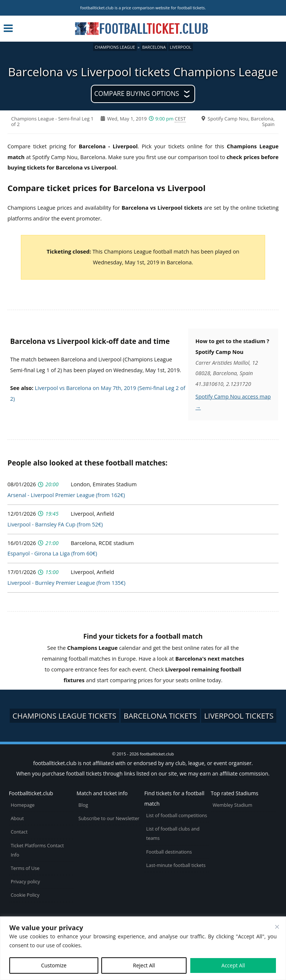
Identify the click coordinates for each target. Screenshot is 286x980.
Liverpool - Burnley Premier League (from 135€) (66, 583)
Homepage (23, 805)
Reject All (144, 965)
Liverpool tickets (239, 716)
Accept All (233, 965)
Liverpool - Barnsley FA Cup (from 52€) (55, 524)
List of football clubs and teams (173, 834)
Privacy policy (26, 882)
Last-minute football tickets (176, 865)
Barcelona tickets (160, 716)
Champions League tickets (65, 716)
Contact (19, 832)
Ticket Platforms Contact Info (37, 850)
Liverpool (181, 47)
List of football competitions (177, 815)
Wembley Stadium (233, 805)
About (17, 818)
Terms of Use (25, 868)
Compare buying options (137, 94)
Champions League (115, 47)
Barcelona (154, 47)
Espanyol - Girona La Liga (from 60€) (52, 553)
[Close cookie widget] (277, 927)
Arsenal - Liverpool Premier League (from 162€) (66, 495)
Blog (83, 805)
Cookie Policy (25, 895)
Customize (54, 965)
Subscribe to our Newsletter (109, 818)
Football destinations (169, 852)
